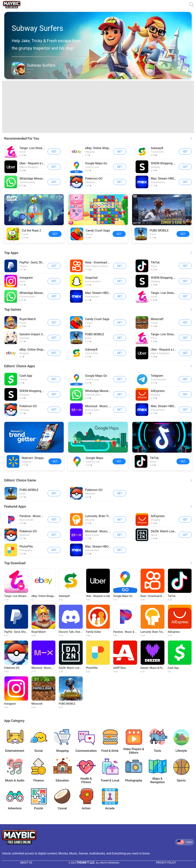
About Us (26, 863)
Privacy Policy (166, 863)
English (185, 842)
